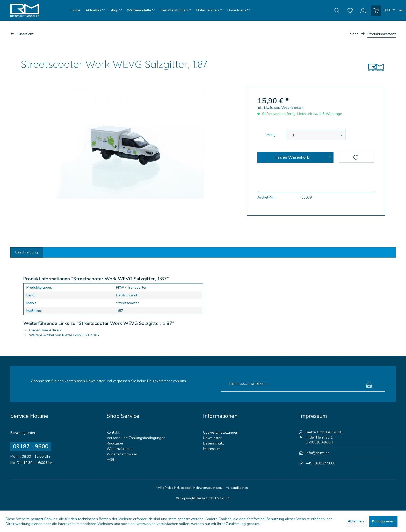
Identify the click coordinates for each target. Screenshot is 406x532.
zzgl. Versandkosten (288, 108)
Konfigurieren (383, 521)
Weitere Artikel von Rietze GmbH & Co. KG (61, 335)
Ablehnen (356, 521)
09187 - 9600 (31, 447)
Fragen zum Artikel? (42, 330)
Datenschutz (213, 443)
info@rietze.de (318, 453)
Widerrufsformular (122, 454)
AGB (110, 460)
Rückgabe (115, 443)
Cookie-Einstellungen (221, 432)
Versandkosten (237, 488)
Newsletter (212, 438)
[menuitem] (75, 10)
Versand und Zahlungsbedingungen (136, 438)
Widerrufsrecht (119, 449)
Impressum (212, 449)
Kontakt (113, 432)
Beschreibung (27, 252)
